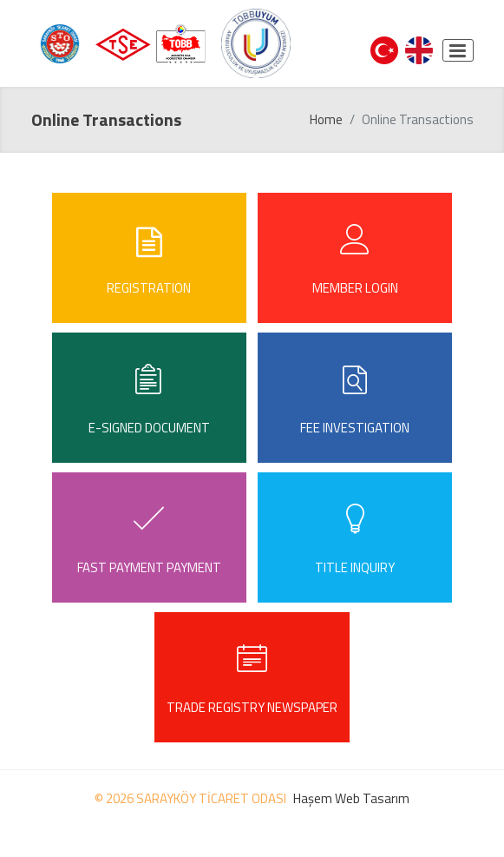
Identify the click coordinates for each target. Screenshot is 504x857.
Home (326, 119)
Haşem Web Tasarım (351, 798)
